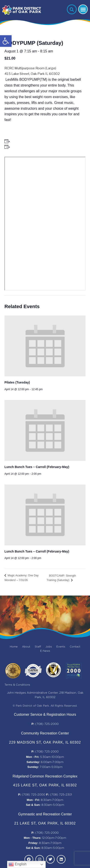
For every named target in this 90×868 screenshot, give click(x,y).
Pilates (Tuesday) (17, 382)
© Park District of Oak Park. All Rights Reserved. (45, 706)
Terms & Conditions (17, 685)
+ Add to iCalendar (25, 147)
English (17, 864)
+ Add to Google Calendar (30, 141)
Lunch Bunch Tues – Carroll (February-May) (37, 467)
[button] (6, 41)
